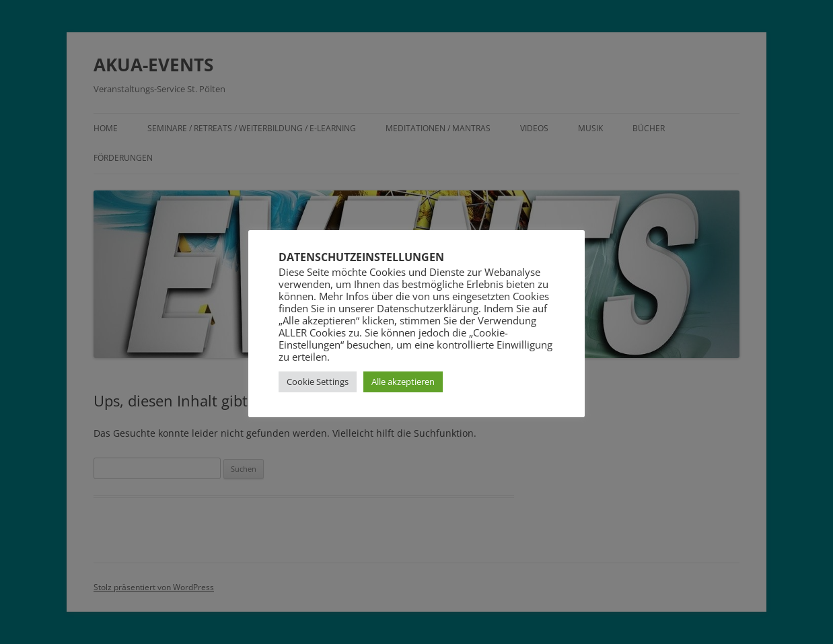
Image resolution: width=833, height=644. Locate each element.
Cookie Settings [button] (318, 382)
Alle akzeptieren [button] (403, 382)
